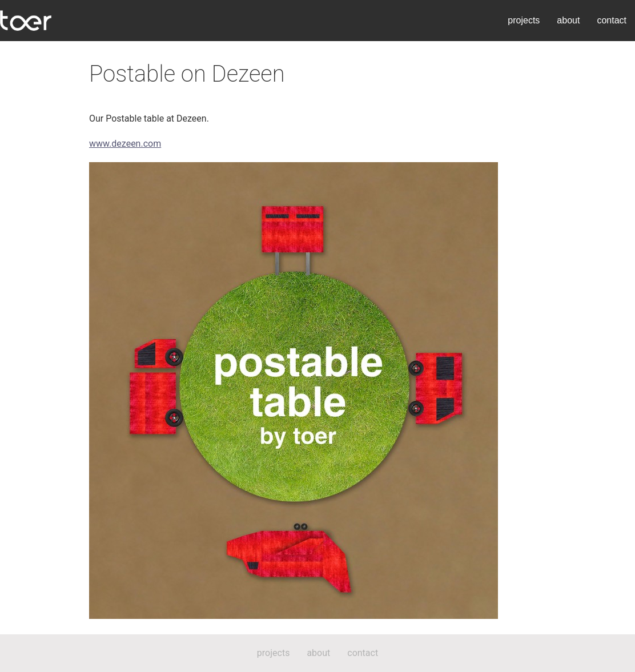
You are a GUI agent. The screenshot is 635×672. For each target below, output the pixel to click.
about (568, 20)
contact (612, 20)
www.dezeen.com (125, 144)
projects (524, 20)
